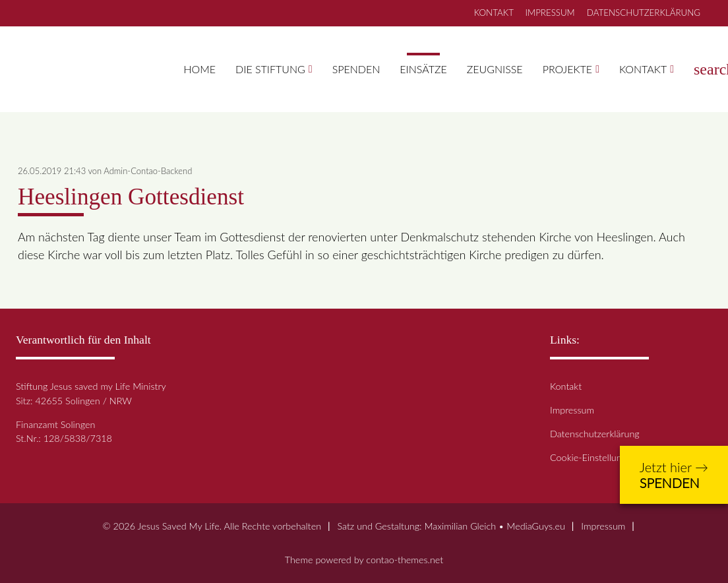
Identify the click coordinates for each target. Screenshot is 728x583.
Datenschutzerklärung (595, 434)
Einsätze (423, 69)
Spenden (356, 69)
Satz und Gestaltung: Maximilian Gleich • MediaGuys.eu (451, 526)
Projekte (567, 69)
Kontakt (643, 69)
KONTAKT (494, 13)
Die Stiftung (270, 69)
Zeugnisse (495, 69)
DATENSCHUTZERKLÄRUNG (644, 13)
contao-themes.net (405, 560)
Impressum (572, 410)
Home (200, 69)
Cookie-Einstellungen (593, 457)
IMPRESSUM (550, 13)
